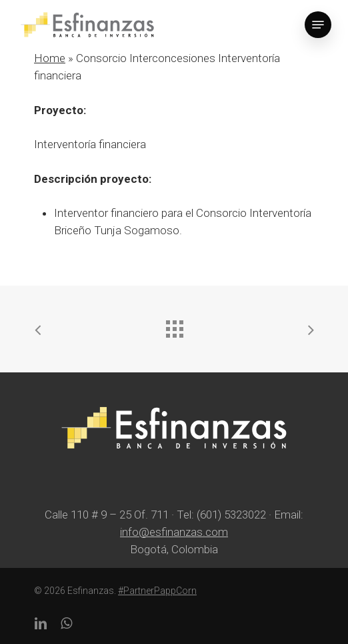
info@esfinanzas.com (174, 532)
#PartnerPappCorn (157, 591)
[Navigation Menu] (318, 25)
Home (50, 58)
